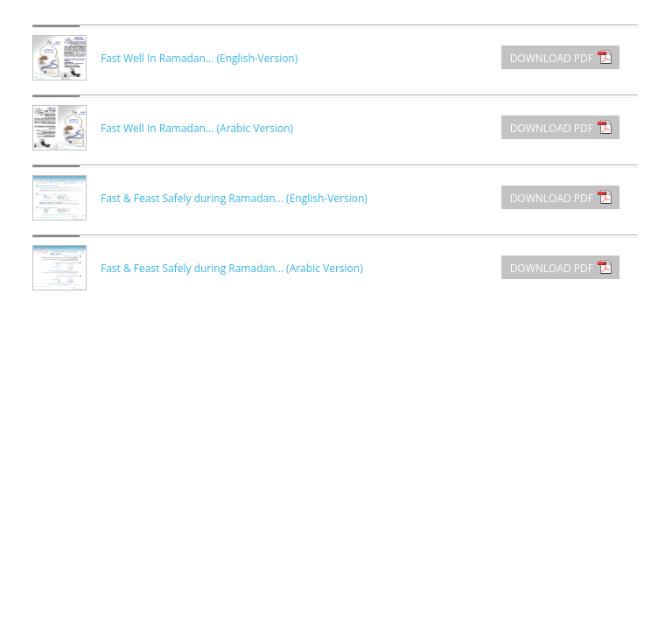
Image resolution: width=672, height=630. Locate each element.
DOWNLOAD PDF (552, 58)
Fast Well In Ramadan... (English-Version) (199, 58)
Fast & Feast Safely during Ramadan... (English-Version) (234, 198)
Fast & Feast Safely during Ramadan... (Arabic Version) (232, 268)
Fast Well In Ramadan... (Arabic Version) (197, 128)
